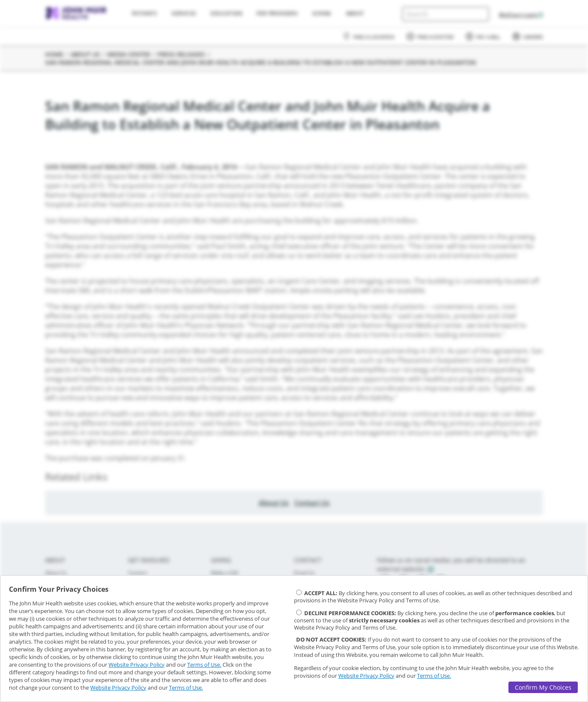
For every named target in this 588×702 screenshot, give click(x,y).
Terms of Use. (204, 665)
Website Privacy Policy (137, 665)
